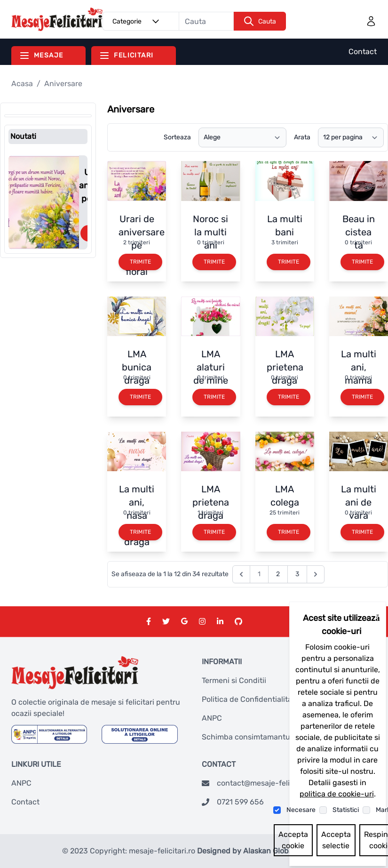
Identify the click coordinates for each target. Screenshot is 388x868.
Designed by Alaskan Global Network (261, 851)
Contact (363, 52)
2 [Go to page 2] (278, 574)
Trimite (140, 262)
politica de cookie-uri (337, 794)
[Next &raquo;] (316, 574)
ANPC (212, 718)
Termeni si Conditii (234, 680)
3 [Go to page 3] (297, 574)
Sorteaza (177, 137)
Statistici (346, 810)
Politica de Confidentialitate (250, 699)
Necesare (301, 810)
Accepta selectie (336, 840)
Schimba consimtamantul (247, 737)
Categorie (137, 21)
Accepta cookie (293, 840)
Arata (302, 137)
